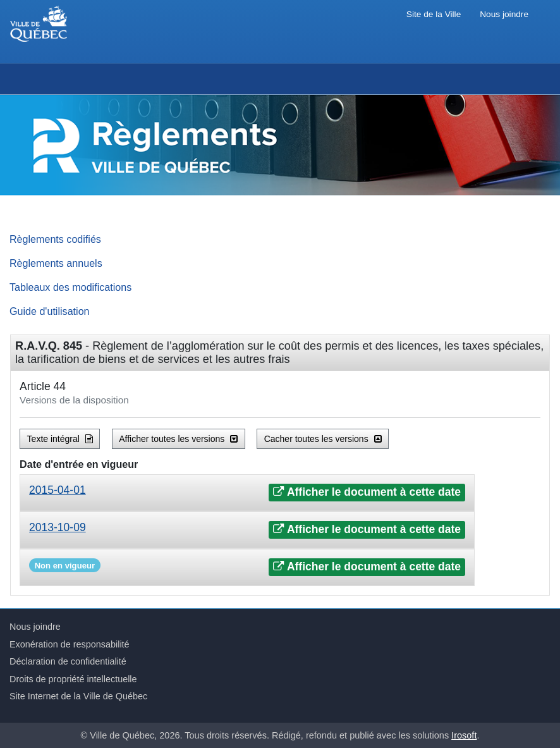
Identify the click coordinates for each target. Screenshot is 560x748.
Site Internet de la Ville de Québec (78, 696)
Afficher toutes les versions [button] (178, 439)
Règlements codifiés (55, 239)
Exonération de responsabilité (70, 644)
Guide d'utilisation (50, 311)
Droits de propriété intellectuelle (73, 679)
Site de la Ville (434, 14)
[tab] (247, 493)
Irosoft (464, 735)
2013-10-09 (58, 527)
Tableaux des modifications (70, 287)
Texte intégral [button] (60, 439)
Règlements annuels (56, 263)
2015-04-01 (58, 490)
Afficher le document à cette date (367, 492)
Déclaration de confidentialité (68, 661)
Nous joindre (504, 14)
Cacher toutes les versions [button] (323, 439)
